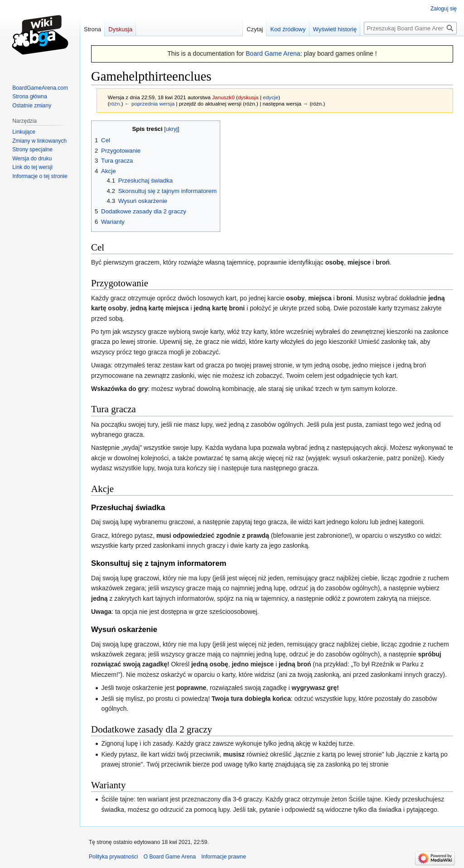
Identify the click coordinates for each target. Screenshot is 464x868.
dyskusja (248, 97)
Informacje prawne (224, 857)
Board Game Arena (273, 53)
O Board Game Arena (170, 857)
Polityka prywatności (114, 857)
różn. (116, 104)
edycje (271, 97)
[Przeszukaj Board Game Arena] (410, 28)
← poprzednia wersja (150, 104)
